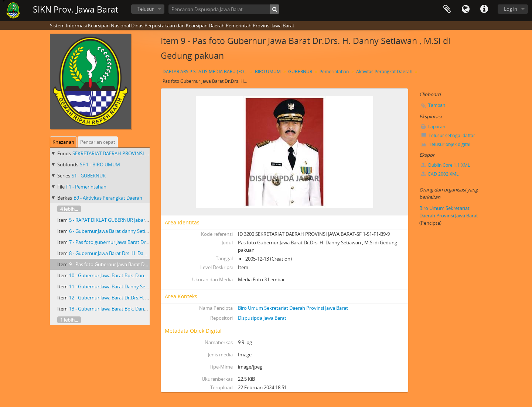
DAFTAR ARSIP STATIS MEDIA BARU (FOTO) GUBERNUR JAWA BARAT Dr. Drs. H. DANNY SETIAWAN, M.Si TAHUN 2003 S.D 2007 (206, 72)
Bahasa (465, 9)
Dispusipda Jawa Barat (262, 318)
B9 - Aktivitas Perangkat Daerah (108, 198)
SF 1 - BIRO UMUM (100, 165)
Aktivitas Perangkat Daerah (384, 72)
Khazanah (63, 142)
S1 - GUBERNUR (89, 176)
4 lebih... (69, 209)
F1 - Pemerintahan (86, 187)
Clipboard (447, 9)
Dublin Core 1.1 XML (445, 165)
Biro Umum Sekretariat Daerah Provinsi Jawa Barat (293, 308)
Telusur (146, 9)
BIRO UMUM (268, 72)
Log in (511, 9)
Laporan (433, 127)
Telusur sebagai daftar (448, 135)
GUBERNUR (300, 72)
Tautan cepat (484, 9)
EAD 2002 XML (440, 174)
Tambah (437, 105)
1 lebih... (69, 320)
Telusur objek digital (446, 144)
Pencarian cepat (98, 142)
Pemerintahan (334, 72)
